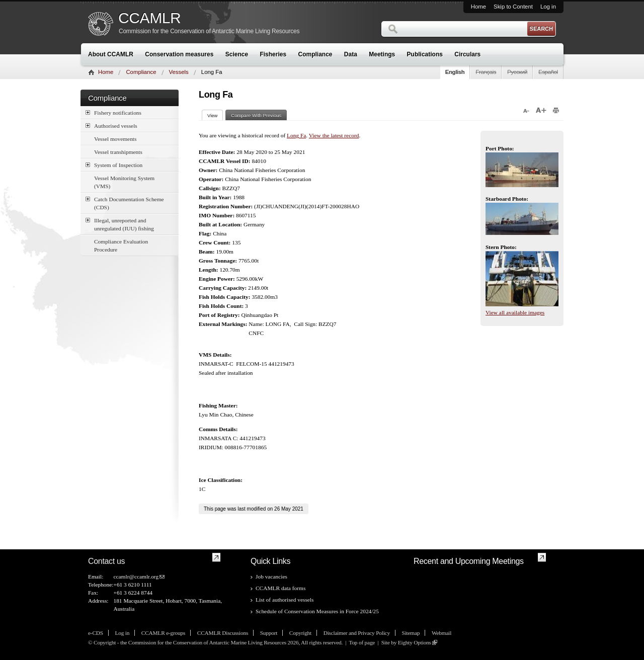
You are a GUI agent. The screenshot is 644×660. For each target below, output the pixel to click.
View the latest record (334, 135)
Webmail (441, 633)
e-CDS (96, 633)
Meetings (382, 54)
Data (351, 54)
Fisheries (273, 54)
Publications (425, 54)
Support (269, 633)
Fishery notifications (113, 112)
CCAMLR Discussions (223, 633)
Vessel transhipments (118, 152)
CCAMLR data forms (280, 588)
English (455, 72)
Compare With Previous (256, 115)
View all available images (515, 312)
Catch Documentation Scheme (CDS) (125, 203)
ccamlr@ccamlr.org (136, 576)
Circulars (467, 54)
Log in (548, 7)
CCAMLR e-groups (163, 633)
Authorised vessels (111, 126)
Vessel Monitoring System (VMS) (124, 182)
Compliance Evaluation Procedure (121, 245)
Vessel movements (115, 139)
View (215, 115)
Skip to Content (513, 7)
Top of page (362, 642)
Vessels (179, 72)
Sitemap (411, 633)
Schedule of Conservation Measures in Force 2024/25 (317, 611)
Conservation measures (179, 54)
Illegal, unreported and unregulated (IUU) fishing (120, 224)
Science (237, 54)
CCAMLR (149, 18)
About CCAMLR (111, 54)
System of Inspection (114, 165)
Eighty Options (415, 642)
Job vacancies (271, 576)
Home (478, 7)
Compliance (315, 54)
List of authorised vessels (285, 600)
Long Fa (296, 135)
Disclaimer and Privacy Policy (357, 633)
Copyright (300, 633)
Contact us (106, 561)
